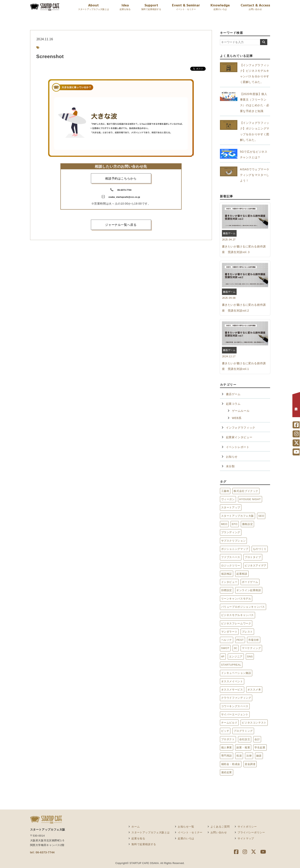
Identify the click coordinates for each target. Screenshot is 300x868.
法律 (249, 756)
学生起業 (260, 747)
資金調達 (250, 764)
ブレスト (247, 632)
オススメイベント (232, 681)
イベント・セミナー (190, 832)
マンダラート (229, 632)
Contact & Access (255, 7)
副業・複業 (243, 747)
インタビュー (229, 582)
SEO (261, 516)
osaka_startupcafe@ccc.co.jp (124, 197)
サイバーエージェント (235, 714)
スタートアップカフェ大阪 (238, 516)
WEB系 (237, 418)
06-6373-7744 (124, 190)
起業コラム (233, 404)
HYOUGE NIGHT (250, 499)
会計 (257, 739)
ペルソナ (227, 640)
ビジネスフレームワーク (236, 623)
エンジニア (236, 657)
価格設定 (248, 524)
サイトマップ (246, 838)
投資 (239, 756)
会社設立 (245, 739)
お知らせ (232, 457)
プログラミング (243, 731)
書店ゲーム (233, 394)
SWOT (225, 648)
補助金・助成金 (231, 764)
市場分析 (254, 640)
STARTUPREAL (231, 665)
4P (223, 657)
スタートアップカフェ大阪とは (151, 832)
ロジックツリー (231, 566)
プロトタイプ (253, 557)
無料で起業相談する (144, 844)
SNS (250, 657)
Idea (125, 7)
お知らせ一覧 (186, 827)
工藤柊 (225, 491)
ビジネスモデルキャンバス (238, 615)
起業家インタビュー (239, 437)
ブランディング (231, 532)
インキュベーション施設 (236, 673)
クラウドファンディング (236, 698)
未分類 (230, 466)
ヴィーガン (228, 499)
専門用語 (227, 756)
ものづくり (260, 549)
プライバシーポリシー (251, 832)
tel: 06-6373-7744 (42, 852)
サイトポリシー (247, 827)
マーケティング (251, 648)
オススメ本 (254, 690)
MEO (224, 524)
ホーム (136, 827)
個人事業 (227, 747)
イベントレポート (238, 447)
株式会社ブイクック (246, 491)
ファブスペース (231, 557)
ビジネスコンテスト (254, 723)
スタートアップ (231, 507)
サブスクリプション (233, 541)
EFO (235, 524)
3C (236, 648)
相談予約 (296, 406)
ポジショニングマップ (235, 549)
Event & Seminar (186, 7)
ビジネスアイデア (256, 566)
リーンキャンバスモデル (236, 599)
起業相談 (242, 574)
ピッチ (225, 731)
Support (151, 7)
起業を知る (138, 838)
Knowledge (220, 7)
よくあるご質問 (220, 827)
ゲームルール (241, 411)
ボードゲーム (250, 582)
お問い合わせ (219, 832)
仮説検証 (227, 574)
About (94, 7)
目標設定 (227, 590)
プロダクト (228, 739)
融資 (259, 756)
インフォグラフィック (241, 428)
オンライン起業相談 (249, 590)
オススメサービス (232, 690)
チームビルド (229, 723)
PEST (240, 640)
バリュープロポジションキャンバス (243, 607)
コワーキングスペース (235, 706)
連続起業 (227, 772)
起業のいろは (186, 838)
